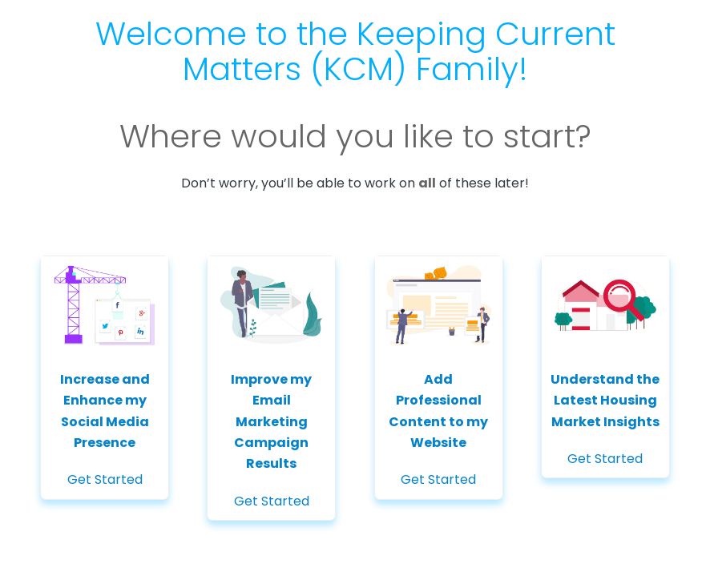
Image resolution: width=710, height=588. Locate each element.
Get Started (105, 373)
